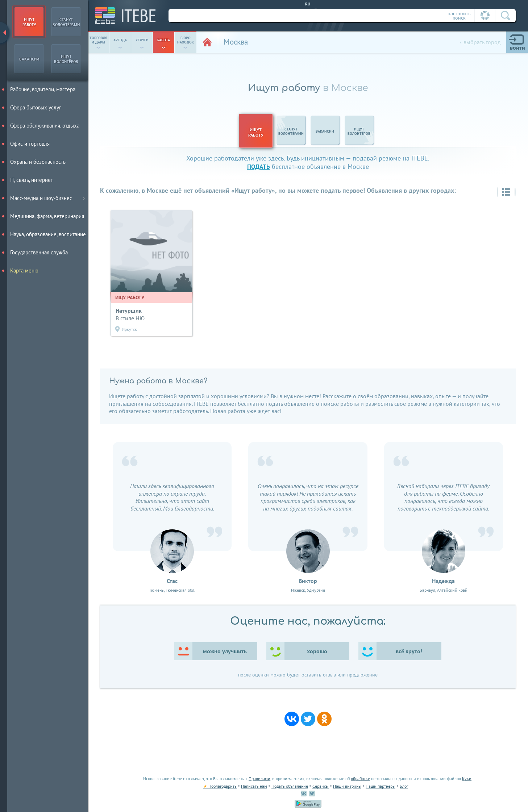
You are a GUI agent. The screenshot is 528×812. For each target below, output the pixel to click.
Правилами (259, 778)
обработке (360, 778)
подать (259, 167)
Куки (467, 778)
